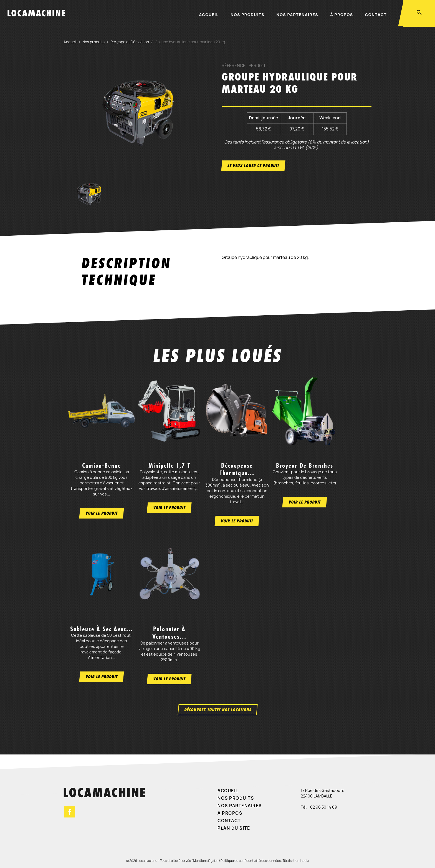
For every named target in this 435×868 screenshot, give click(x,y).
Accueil (209, 15)
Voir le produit (102, 513)
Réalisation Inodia (296, 861)
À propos (342, 15)
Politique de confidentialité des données (251, 861)
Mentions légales (206, 861)
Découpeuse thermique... (237, 469)
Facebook (70, 812)
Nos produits (247, 15)
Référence (234, 66)
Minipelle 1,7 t (169, 466)
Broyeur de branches (305, 466)
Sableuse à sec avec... (102, 629)
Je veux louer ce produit (253, 166)
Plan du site (234, 828)
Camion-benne (102, 466)
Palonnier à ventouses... (169, 633)
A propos (230, 813)
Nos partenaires (298, 15)
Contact (376, 15)
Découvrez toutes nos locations (218, 710)
